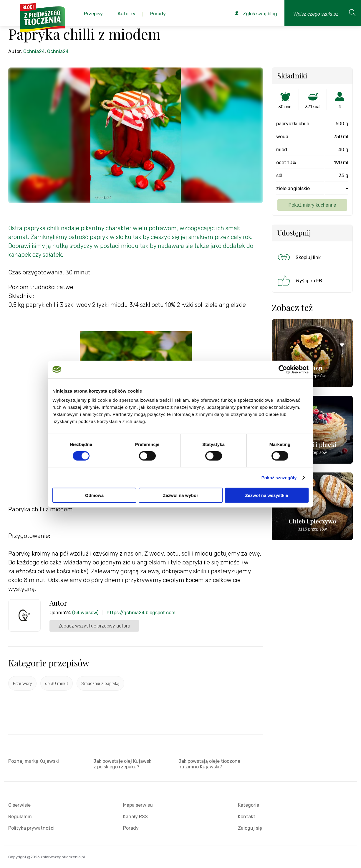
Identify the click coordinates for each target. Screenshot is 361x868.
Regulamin (20, 817)
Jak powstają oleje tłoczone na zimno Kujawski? (209, 764)
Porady (131, 828)
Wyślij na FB (299, 281)
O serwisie (19, 805)
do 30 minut (57, 684)
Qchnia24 (34, 51)
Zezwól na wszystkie (267, 495)
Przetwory (22, 684)
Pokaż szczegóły (279, 477)
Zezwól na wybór (180, 495)
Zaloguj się (250, 828)
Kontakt (247, 817)
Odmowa (94, 495)
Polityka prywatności (31, 828)
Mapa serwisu (138, 805)
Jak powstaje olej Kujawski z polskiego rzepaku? (123, 764)
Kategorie (249, 805)
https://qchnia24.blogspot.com (141, 613)
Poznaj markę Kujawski (34, 761)
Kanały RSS (135, 817)
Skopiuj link (299, 257)
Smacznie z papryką (100, 684)
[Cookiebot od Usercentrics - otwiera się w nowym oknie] (283, 369)
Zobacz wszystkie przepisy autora (94, 626)
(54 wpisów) (85, 613)
